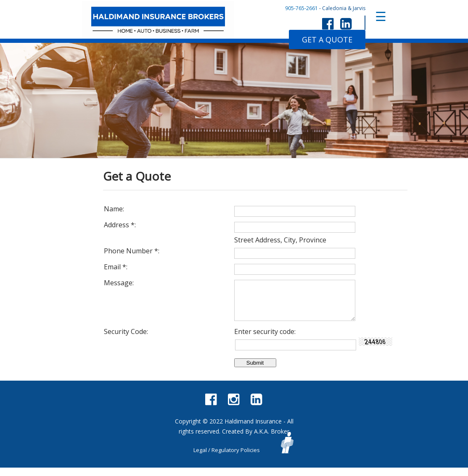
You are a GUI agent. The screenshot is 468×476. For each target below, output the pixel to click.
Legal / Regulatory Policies (227, 458)
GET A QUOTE (327, 39)
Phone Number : (132, 251)
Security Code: (126, 340)
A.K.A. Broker (272, 440)
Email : (116, 267)
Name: (114, 209)
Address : (120, 225)
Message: (119, 283)
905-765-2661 (301, 8)
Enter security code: (265, 340)
